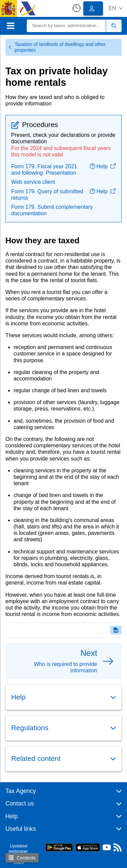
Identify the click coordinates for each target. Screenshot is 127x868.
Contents (22, 858)
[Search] (67, 26)
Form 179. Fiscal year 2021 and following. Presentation (44, 170)
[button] (116, 8)
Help (103, 166)
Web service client (33, 182)
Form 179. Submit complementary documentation (52, 210)
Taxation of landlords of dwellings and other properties (57, 47)
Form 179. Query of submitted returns (47, 195)
